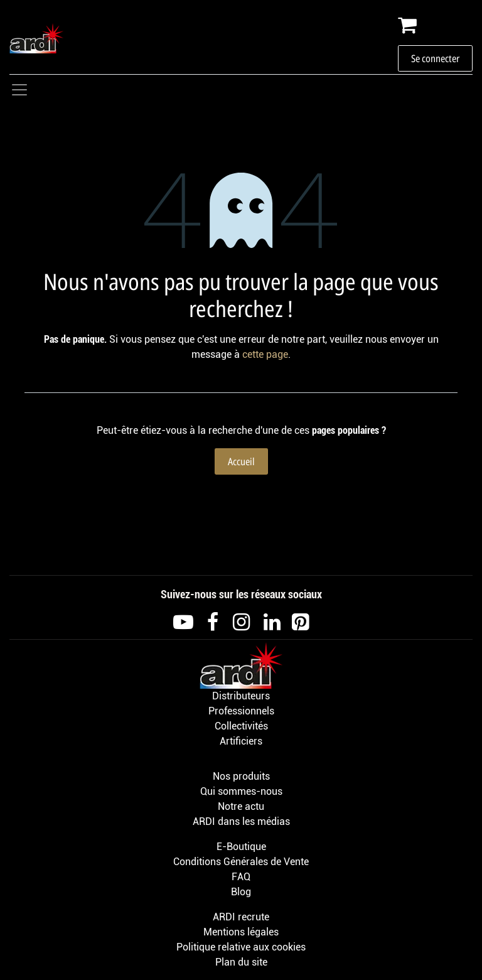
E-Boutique (241, 847)
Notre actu (241, 806)
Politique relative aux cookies (241, 947)
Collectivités (241, 726)
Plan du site (241, 962)
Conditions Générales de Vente (241, 862)
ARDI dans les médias (241, 821)
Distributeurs (241, 696)
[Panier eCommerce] (435, 25)
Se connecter (435, 58)
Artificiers (241, 741)
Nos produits (241, 776)
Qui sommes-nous (241, 791)
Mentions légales (241, 932)
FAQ (241, 877)
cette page (265, 354)
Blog (241, 892)
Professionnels (241, 711)
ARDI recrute (241, 917)
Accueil (241, 461)
